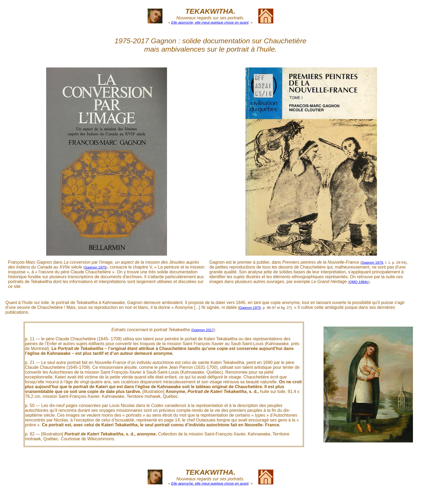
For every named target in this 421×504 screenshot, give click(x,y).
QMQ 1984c (359, 282)
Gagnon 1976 (372, 262)
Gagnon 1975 (95, 267)
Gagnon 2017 (203, 330)
